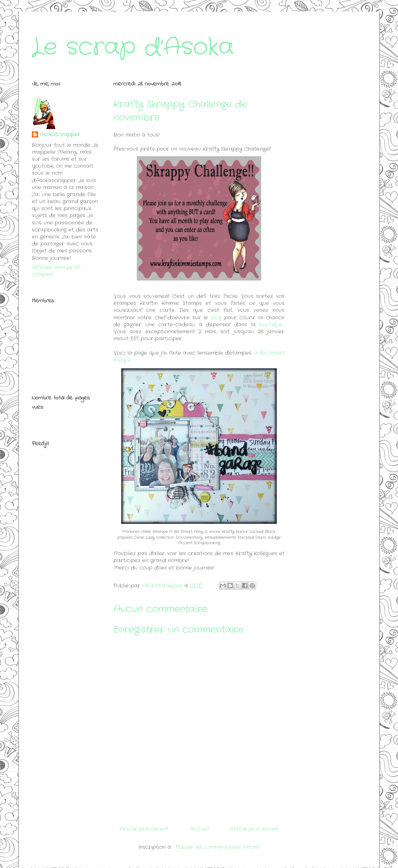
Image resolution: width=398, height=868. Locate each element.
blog (216, 318)
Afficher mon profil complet (56, 271)
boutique (271, 325)
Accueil (199, 829)
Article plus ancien (254, 829)
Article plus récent (144, 829)
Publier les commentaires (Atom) (218, 847)
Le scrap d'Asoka (133, 47)
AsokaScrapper (60, 135)
